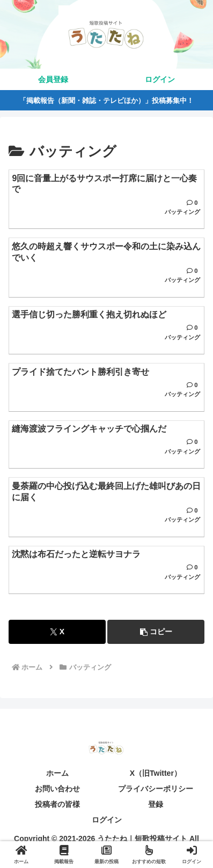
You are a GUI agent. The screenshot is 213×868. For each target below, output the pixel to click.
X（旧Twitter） (156, 773)
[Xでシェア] (57, 632)
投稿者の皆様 (57, 804)
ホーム (57, 773)
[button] (156, 632)
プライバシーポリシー (156, 789)
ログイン (107, 820)
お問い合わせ (57, 789)
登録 (156, 804)
